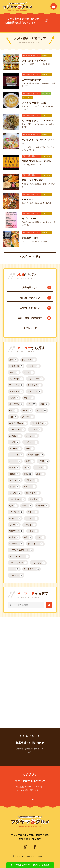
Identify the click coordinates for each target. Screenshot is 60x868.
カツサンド (16, 512)
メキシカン (16, 392)
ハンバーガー (17, 430)
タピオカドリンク (19, 557)
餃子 (30, 449)
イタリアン (34, 392)
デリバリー (16, 576)
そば (13, 417)
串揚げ (14, 468)
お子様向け (29, 360)
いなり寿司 (38, 563)
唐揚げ (33, 512)
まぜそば (32, 518)
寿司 (28, 537)
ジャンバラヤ (35, 379)
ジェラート (16, 544)
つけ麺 (14, 474)
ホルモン (15, 461)
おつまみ (15, 436)
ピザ (32, 404)
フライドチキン (18, 563)
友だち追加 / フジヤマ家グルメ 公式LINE (30, 865)
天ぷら (27, 506)
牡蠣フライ (16, 531)
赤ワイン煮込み (18, 423)
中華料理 (42, 506)
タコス (29, 373)
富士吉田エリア (37, 288)
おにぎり (34, 366)
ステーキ (15, 480)
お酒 (30, 461)
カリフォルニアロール (21, 550)
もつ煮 (14, 442)
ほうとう (15, 518)
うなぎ (14, 487)
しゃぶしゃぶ (17, 499)
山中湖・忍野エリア (36, 308)
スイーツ (15, 449)
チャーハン (16, 455)
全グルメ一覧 (30, 328)
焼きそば (32, 480)
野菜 (13, 506)
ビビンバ (30, 487)
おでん (33, 531)
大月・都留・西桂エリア (34, 318)
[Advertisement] (30, 666)
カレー (42, 411)
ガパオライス (39, 423)
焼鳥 (28, 474)
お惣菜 (43, 461)
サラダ (29, 398)
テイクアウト (32, 569)
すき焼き (35, 499)
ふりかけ (32, 436)
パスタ (14, 398)
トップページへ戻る (30, 257)
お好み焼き (33, 493)
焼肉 (44, 404)
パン (40, 537)
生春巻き (30, 525)
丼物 (13, 360)
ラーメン (15, 493)
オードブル (16, 404)
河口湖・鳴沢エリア (36, 298)
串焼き (14, 537)
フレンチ (28, 417)
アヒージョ (16, 385)
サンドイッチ (35, 544)
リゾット (40, 468)
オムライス (31, 442)
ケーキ (14, 569)
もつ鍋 (14, 525)
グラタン (35, 430)
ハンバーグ (16, 379)
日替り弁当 (16, 366)
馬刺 (40, 474)
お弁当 (14, 373)
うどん (27, 411)
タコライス (34, 385)
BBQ (13, 411)
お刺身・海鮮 (35, 455)
